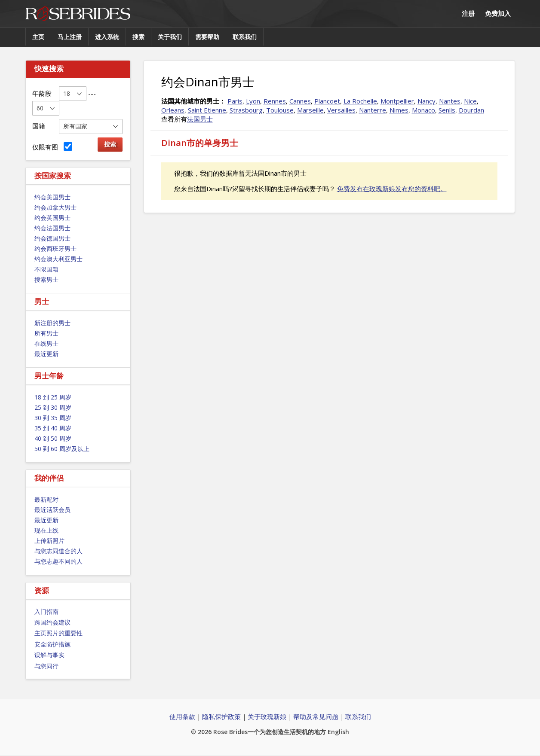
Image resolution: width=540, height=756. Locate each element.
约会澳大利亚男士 (58, 259)
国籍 (39, 126)
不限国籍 (46, 269)
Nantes (450, 101)
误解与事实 (49, 655)
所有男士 (46, 333)
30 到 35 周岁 (53, 418)
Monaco (423, 110)
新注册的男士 (52, 323)
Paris (235, 101)
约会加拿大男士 (55, 207)
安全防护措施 (52, 644)
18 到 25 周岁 (53, 397)
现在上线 (46, 530)
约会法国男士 (52, 228)
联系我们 (245, 37)
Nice (470, 101)
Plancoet (327, 101)
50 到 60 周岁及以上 (62, 449)
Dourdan (471, 110)
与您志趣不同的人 (58, 561)
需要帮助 (207, 37)
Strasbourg (246, 110)
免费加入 (498, 13)
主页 (38, 37)
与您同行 (46, 666)
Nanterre (373, 110)
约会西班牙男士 (55, 248)
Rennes (275, 101)
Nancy (426, 101)
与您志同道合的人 (58, 551)
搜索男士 (46, 279)
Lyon (253, 101)
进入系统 (107, 37)
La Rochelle (360, 101)
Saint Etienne (207, 110)
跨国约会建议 (52, 622)
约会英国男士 (52, 218)
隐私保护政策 (221, 716)
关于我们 (170, 37)
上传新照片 (49, 541)
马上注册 (70, 37)
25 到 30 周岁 (53, 407)
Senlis (447, 110)
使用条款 (182, 716)
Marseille (310, 110)
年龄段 (42, 93)
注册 (468, 13)
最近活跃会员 (52, 510)
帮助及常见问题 (316, 716)
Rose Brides (78, 14)
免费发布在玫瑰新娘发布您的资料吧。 (392, 189)
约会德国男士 (52, 238)
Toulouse (280, 110)
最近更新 (46, 354)
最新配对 (46, 499)
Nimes (399, 110)
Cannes (300, 101)
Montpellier (397, 101)
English (338, 732)
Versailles (341, 110)
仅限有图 (52, 147)
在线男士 (46, 343)
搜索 (138, 37)
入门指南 (46, 611)
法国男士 (200, 119)
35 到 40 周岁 (53, 428)
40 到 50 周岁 (53, 438)
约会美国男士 (52, 197)
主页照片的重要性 (58, 633)
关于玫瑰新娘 (267, 716)
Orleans (173, 110)
